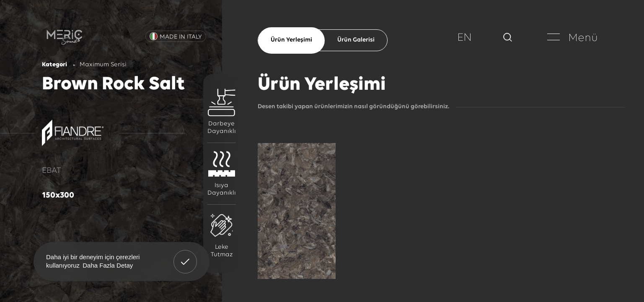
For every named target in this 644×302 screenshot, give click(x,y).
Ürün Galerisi (356, 40)
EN (464, 38)
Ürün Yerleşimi (291, 40)
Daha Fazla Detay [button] (108, 265)
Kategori (54, 65)
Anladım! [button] (185, 255)
